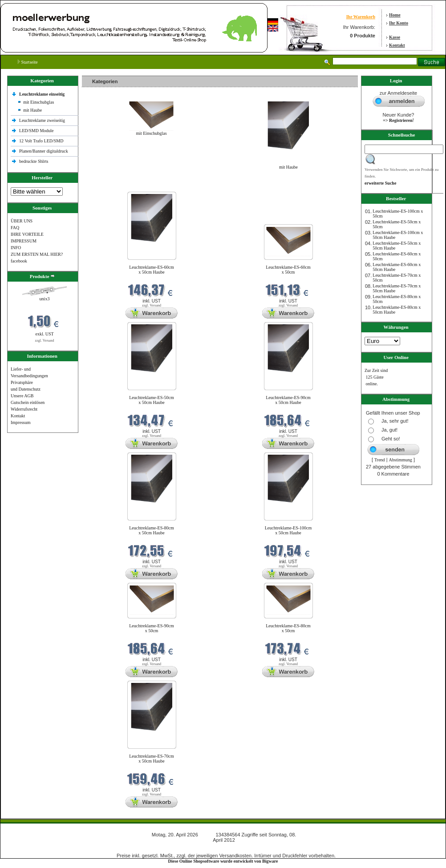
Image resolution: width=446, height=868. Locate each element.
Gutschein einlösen (28, 402)
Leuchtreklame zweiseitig (43, 120)
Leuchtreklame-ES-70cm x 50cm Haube (152, 759)
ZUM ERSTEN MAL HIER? (37, 254)
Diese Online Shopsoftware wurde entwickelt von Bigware (223, 861)
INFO (16, 248)
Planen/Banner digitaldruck (44, 151)
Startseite (28, 62)
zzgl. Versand (45, 341)
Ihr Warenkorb (361, 17)
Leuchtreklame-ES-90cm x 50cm (152, 628)
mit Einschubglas (39, 102)
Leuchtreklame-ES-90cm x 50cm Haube (288, 400)
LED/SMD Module (36, 131)
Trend (380, 460)
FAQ (15, 228)
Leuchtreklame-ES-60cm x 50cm (288, 270)
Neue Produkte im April (105, 186)
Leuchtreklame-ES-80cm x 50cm (288, 628)
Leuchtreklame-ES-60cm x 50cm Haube (152, 270)
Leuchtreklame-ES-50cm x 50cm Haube (152, 400)
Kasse (395, 37)
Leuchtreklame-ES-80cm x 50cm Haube (152, 530)
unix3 (45, 299)
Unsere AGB (22, 396)
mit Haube (32, 110)
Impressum (20, 422)
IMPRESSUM (24, 241)
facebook (19, 261)
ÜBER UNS (22, 221)
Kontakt (397, 45)
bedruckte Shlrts (34, 161)
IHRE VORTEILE (27, 234)
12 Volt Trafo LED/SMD (41, 141)
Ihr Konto (399, 23)
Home (395, 15)
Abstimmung (401, 460)
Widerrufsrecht (24, 409)
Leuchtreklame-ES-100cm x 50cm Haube (288, 530)
